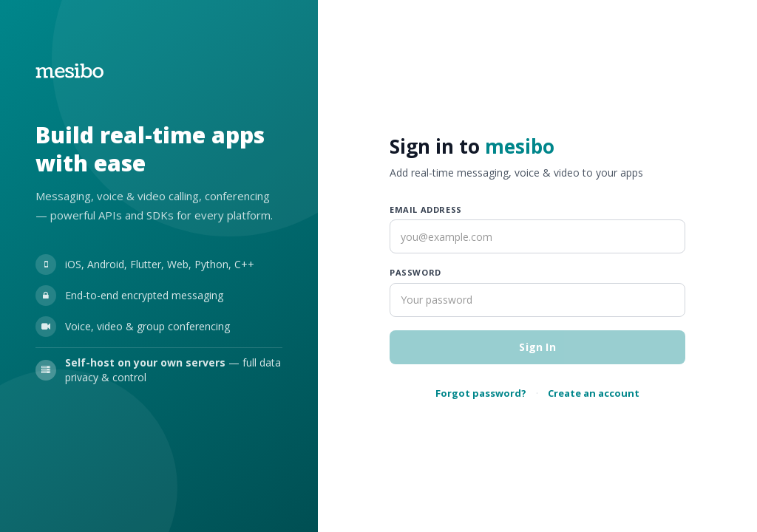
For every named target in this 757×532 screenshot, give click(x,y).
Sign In (537, 347)
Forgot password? (481, 393)
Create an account (594, 393)
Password (415, 272)
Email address (426, 209)
